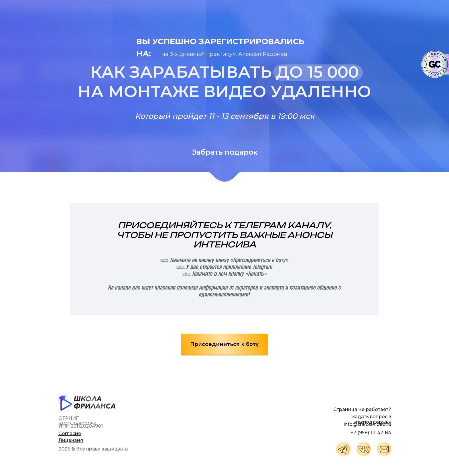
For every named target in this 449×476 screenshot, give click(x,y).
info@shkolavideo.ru (367, 424)
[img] (343, 449)
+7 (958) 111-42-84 (371, 433)
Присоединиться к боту (224, 344)
